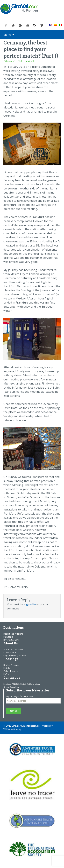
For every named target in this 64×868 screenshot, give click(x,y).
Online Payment (11, 671)
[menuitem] (51, 25)
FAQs (6, 674)
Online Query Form (12, 687)
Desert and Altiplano (13, 634)
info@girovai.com (33, 684)
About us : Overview (13, 649)
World (31, 61)
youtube (27, 25)
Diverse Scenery (11, 640)
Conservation (10, 652)
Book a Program (11, 665)
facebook (6, 25)
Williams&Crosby (12, 729)
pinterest (20, 25)
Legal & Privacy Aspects (15, 656)
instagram (35, 25)
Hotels (7, 668)
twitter (13, 25)
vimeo (42, 25)
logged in (30, 604)
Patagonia (8, 637)
